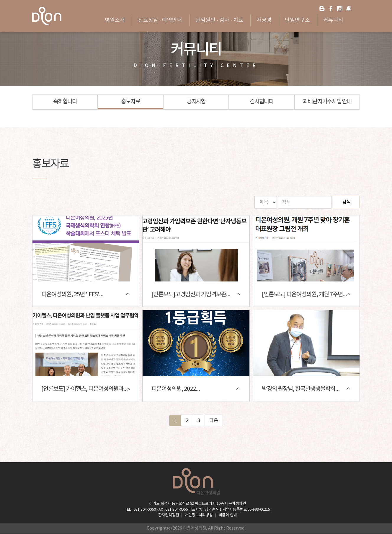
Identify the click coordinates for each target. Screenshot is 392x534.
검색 (346, 202)
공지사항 (196, 102)
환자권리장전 (169, 516)
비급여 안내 (228, 516)
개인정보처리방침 (199, 516)
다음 (214, 421)
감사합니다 (262, 102)
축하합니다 (65, 102)
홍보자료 (130, 102)
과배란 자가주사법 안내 (327, 102)
